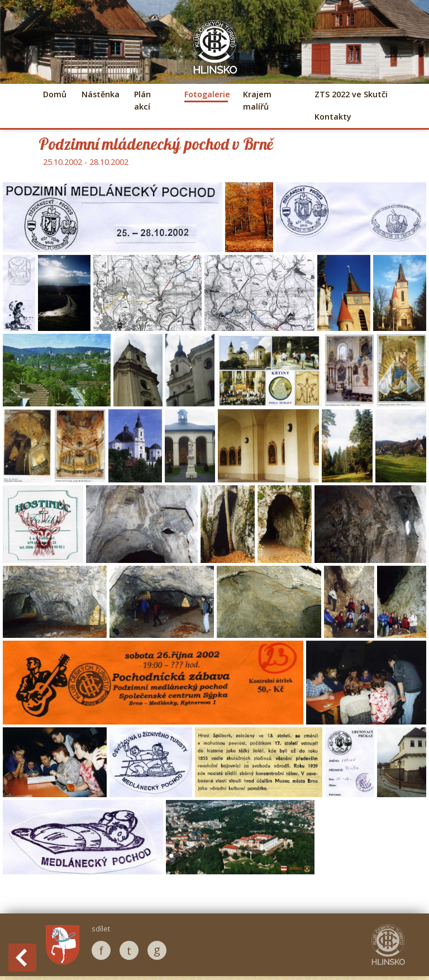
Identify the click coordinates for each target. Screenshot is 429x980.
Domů (55, 94)
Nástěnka (100, 94)
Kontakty (333, 117)
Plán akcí (142, 100)
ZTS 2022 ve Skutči (351, 94)
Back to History (22, 958)
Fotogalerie (206, 94)
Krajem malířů (257, 100)
